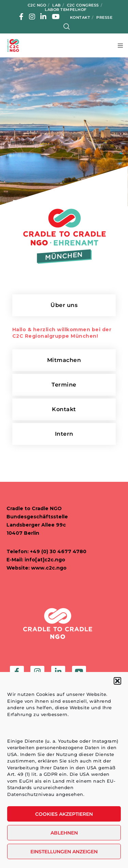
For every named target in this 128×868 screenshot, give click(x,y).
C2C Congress (83, 5)
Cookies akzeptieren (64, 814)
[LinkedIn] (44, 17)
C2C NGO (37, 5)
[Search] (67, 27)
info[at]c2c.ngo (45, 560)
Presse (104, 17)
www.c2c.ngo (49, 568)
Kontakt (80, 17)
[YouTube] (56, 17)
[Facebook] (22, 17)
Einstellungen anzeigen (64, 852)
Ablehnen (64, 833)
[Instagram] (32, 17)
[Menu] (118, 45)
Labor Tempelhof (66, 10)
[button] (117, 681)
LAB (56, 5)
